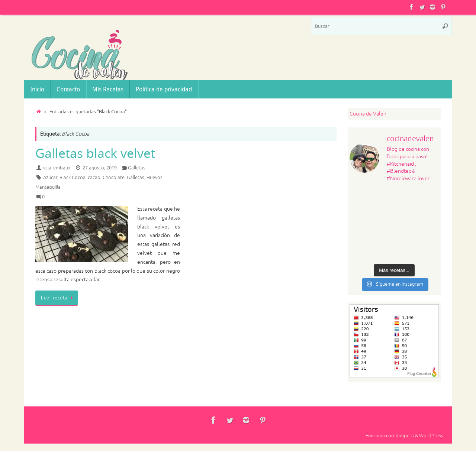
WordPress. (432, 436)
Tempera (404, 436)
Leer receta (58, 298)
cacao (94, 178)
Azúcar (50, 178)
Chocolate (114, 178)
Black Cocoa (73, 178)
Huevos (155, 178)
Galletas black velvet (95, 153)
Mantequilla (48, 187)
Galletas (137, 168)
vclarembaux (57, 168)
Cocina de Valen (368, 114)
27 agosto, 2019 (100, 168)
